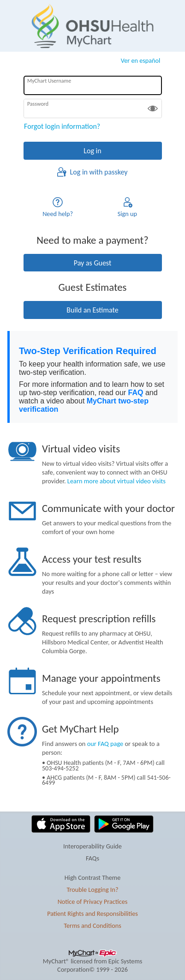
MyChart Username (49, 81)
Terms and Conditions (92, 926)
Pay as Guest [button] (93, 263)
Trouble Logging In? (92, 890)
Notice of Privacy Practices (93, 902)
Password (38, 104)
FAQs (92, 858)
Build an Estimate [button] (92, 310)
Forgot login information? (62, 126)
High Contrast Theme (92, 878)
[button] (153, 108)
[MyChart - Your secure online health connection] (92, 26)
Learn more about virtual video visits (116, 481)
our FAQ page (105, 744)
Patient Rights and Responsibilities (92, 914)
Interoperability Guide (92, 846)
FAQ (136, 393)
